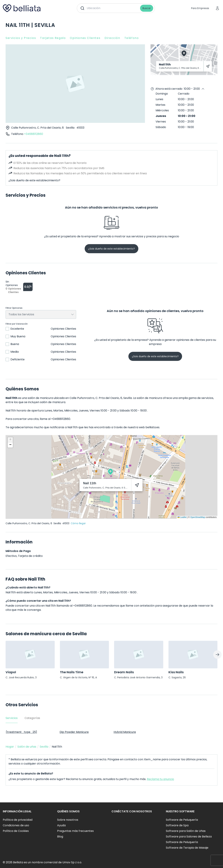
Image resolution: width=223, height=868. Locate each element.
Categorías (32, 718)
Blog (60, 837)
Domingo (162, 94)
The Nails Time (72, 672)
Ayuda (61, 825)
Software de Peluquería (182, 820)
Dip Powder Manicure (74, 732)
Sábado (161, 127)
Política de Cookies (16, 831)
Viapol (11, 672)
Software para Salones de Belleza (189, 837)
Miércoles (162, 110)
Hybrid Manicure (125, 732)
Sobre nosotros (68, 820)
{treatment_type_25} (21, 732)
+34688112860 (34, 134)
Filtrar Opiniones (14, 308)
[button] (110, 472)
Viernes (161, 122)
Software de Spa (177, 825)
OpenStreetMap (198, 517)
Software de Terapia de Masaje (187, 848)
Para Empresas (200, 8)
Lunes (159, 99)
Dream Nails (124, 672)
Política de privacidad (18, 820)
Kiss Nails (176, 672)
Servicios (12, 718)
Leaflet (182, 517)
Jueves (161, 116)
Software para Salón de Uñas (186, 831)
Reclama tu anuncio (160, 779)
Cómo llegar (78, 523)
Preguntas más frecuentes (75, 831)
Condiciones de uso (16, 825)
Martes (160, 105)
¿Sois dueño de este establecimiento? (34, 180)
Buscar (147, 8)
